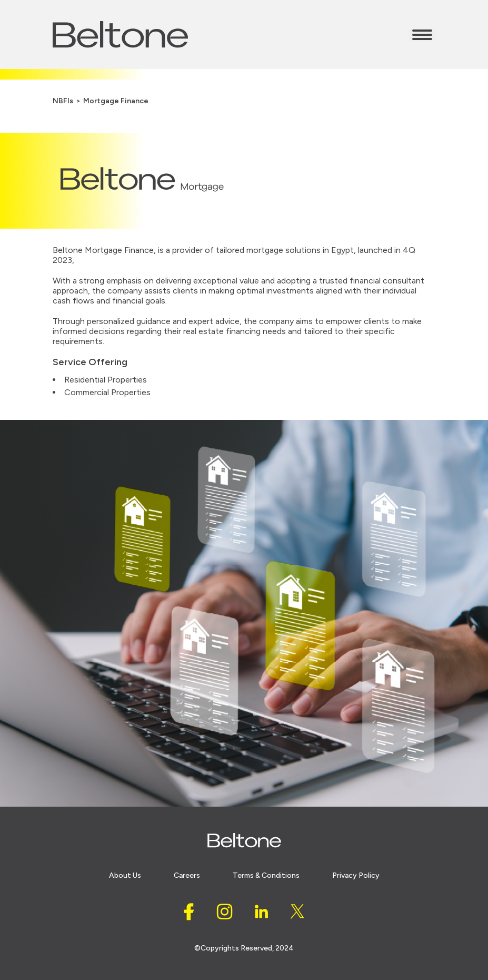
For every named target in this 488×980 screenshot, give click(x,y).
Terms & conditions (266, 875)
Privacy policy (356, 875)
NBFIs (63, 101)
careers (187, 875)
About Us (125, 875)
